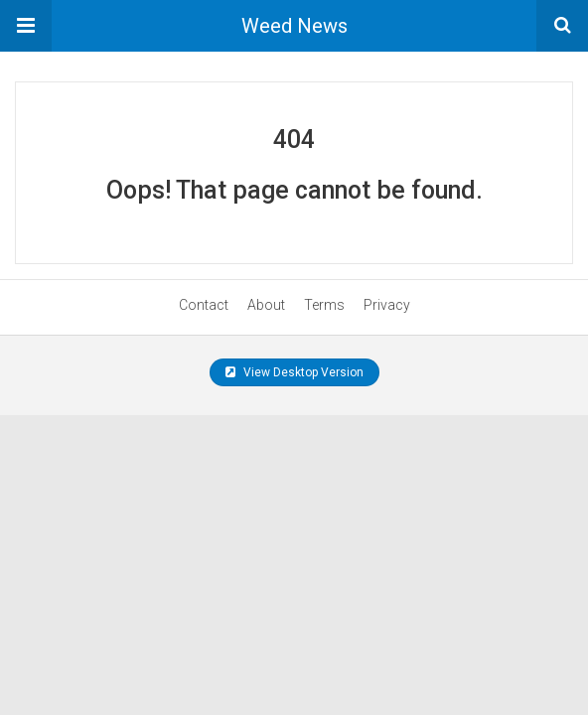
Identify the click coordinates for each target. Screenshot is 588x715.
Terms (324, 305)
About (266, 305)
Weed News (294, 26)
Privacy (387, 305)
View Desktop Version (294, 372)
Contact (204, 305)
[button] (26, 26)
